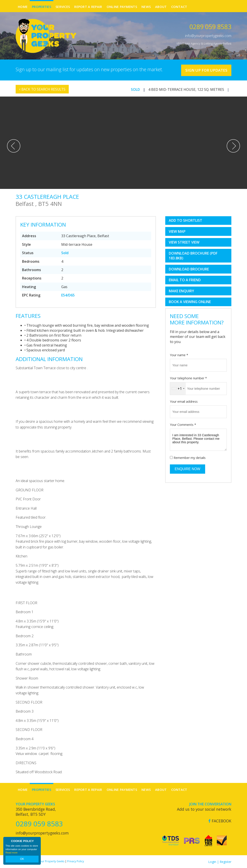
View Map (177, 231)
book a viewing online (190, 302)
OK (22, 859)
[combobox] (178, 388)
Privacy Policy (76, 861)
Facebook (220, 821)
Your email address (184, 401)
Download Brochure (189, 269)
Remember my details (190, 457)
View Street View (184, 242)
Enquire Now (188, 469)
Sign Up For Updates (205, 70)
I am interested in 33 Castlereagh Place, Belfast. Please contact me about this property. (198, 440)
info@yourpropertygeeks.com (208, 36)
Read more (11, 853)
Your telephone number (188, 378)
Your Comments (183, 424)
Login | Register (220, 861)
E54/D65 (68, 295)
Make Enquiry (181, 291)
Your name (179, 355)
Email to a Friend (185, 280)
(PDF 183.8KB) (193, 255)
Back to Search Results (43, 91)
